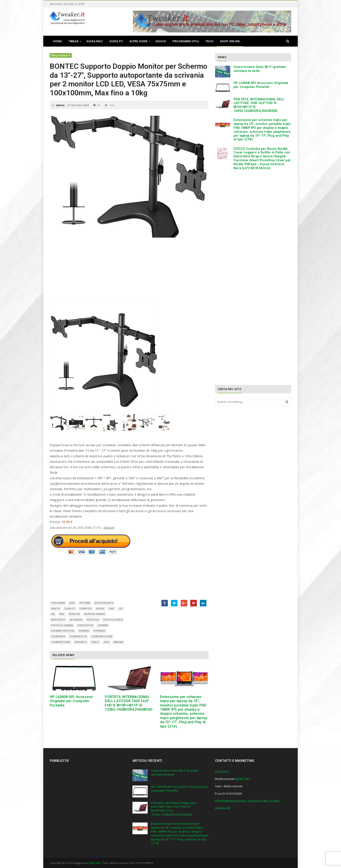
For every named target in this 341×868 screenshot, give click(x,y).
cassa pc (70, 609)
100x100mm (58, 603)
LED (53, 614)
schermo (84, 631)
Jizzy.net (243, 779)
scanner (103, 625)
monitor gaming (95, 614)
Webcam (118, 642)
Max (62, 614)
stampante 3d (78, 637)
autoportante (104, 603)
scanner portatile (63, 631)
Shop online (59, 55)
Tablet (95, 642)
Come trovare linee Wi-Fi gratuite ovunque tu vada (260, 69)
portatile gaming (62, 625)
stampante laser (102, 637)
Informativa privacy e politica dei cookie (247, 801)
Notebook (76, 620)
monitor (74, 614)
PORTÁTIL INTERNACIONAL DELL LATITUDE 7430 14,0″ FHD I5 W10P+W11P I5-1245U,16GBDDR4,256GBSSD (129, 703)
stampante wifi (61, 642)
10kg (72, 603)
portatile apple (113, 620)
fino (111, 609)
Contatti (222, 772)
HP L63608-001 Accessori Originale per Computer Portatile (71, 701)
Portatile (93, 620)
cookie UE (223, 808)
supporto (81, 642)
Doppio (100, 609)
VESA (106, 642)
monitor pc (58, 620)
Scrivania (99, 631)
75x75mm (85, 603)
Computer (85, 609)
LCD (121, 609)
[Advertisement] (129, 273)
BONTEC (56, 609)
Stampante (58, 637)
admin (60, 105)
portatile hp (85, 625)
